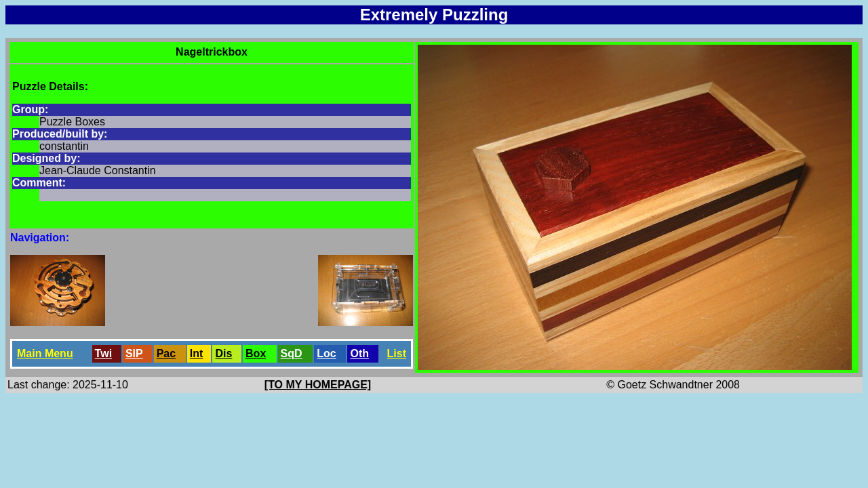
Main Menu (45, 353)
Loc (326, 353)
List (397, 353)
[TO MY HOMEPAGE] (318, 385)
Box (256, 353)
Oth (359, 353)
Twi (103, 353)
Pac (166, 353)
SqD (292, 353)
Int (197, 353)
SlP (134, 353)
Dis (223, 353)
